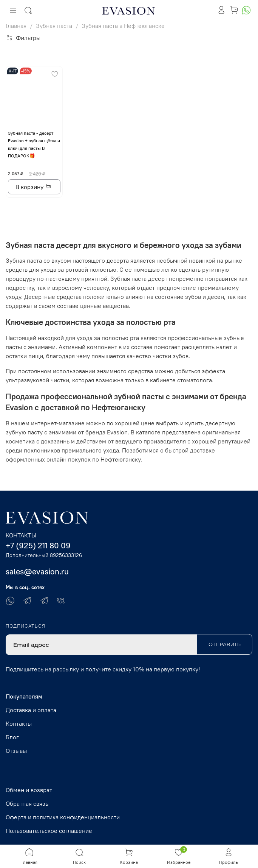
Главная (16, 26)
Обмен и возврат (29, 790)
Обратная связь (27, 803)
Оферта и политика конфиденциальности (63, 817)
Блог (12, 737)
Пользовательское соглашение (49, 831)
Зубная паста (54, 26)
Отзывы (16, 751)
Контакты (19, 723)
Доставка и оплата (31, 710)
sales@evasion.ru (37, 572)
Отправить (225, 644)
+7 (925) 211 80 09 (38, 546)
